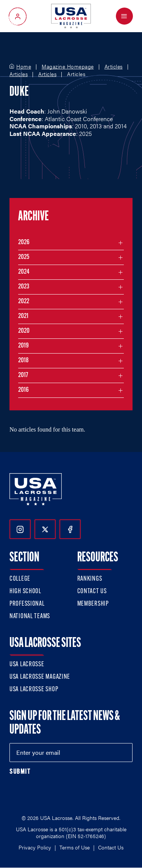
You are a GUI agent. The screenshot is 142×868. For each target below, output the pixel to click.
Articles (114, 67)
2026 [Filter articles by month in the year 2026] (24, 242)
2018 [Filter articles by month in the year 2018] (23, 361)
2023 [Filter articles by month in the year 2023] (24, 287)
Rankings (90, 579)
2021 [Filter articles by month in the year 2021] (23, 316)
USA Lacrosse (27, 665)
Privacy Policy (35, 847)
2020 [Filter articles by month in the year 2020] (24, 331)
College (20, 579)
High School (25, 591)
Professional (27, 604)
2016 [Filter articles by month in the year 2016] (23, 390)
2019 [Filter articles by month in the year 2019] (23, 346)
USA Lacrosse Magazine (40, 677)
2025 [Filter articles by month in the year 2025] (24, 257)
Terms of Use (75, 847)
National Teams (30, 616)
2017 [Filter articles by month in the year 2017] (23, 375)
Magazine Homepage (68, 67)
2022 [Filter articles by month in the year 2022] (24, 302)
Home (24, 67)
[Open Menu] (124, 16)
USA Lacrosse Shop (34, 690)
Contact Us (92, 591)
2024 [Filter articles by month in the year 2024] (24, 272)
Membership (93, 604)
